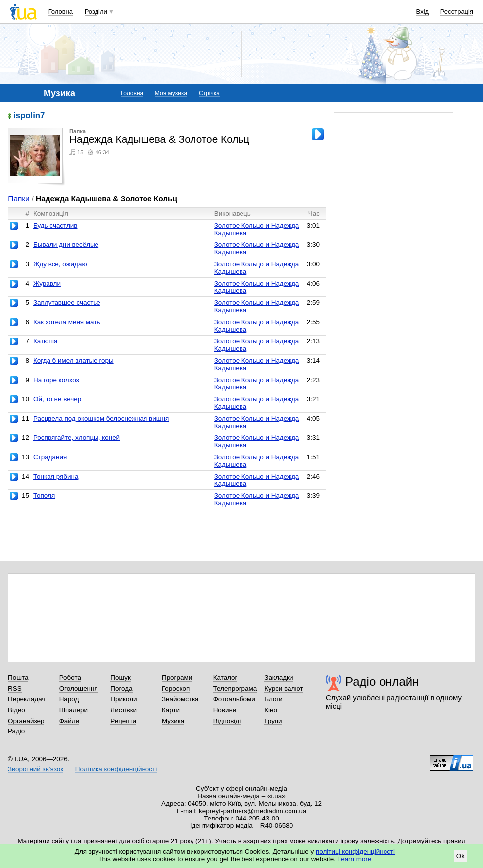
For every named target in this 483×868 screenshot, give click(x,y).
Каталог (225, 678)
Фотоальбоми (234, 699)
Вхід (423, 12)
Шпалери (73, 710)
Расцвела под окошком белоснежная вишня (101, 418)
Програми (177, 678)
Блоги (273, 699)
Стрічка (209, 93)
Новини (225, 710)
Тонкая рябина (56, 476)
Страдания (50, 457)
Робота (70, 678)
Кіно (271, 710)
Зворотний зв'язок (36, 769)
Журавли (47, 283)
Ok (460, 856)
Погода (121, 689)
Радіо (16, 731)
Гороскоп (176, 689)
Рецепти (123, 721)
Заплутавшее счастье (67, 303)
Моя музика (171, 93)
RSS (15, 689)
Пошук (121, 678)
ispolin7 (29, 116)
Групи (273, 721)
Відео (17, 710)
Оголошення (79, 689)
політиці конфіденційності (355, 851)
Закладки (279, 678)
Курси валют (284, 689)
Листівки (123, 710)
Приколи (123, 699)
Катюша (46, 341)
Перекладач (26, 699)
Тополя (44, 496)
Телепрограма (235, 689)
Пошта (18, 678)
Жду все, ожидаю (60, 264)
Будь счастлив (55, 225)
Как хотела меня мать (67, 322)
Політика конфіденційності (116, 769)
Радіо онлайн (382, 682)
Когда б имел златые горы (73, 361)
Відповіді (227, 721)
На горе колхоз (56, 380)
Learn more (355, 859)
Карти (171, 710)
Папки (19, 199)
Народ (69, 699)
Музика (173, 721)
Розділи (96, 12)
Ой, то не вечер (57, 399)
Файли (70, 721)
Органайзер (26, 721)
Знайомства (180, 699)
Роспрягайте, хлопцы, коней (76, 438)
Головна (61, 12)
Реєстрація (457, 12)
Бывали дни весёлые (66, 245)
